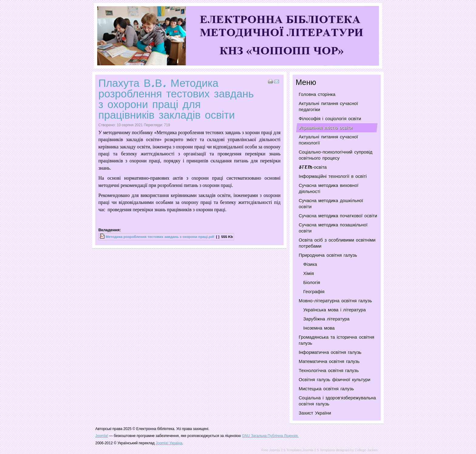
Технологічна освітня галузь (329, 371)
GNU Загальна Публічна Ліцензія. (270, 436)
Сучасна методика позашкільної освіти (333, 228)
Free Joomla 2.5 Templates (281, 450)
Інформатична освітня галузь (330, 352)
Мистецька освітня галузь (326, 389)
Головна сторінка (317, 94)
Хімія (309, 273)
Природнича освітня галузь (328, 255)
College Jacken (366, 450)
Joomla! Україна (169, 443)
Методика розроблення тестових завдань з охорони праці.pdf (160, 237)
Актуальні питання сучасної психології (328, 140)
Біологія (312, 283)
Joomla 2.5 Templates (319, 450)
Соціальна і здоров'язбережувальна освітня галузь (337, 401)
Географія (314, 292)
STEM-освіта (313, 167)
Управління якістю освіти (325, 128)
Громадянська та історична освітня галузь (337, 340)
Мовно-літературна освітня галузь (335, 301)
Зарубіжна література (326, 319)
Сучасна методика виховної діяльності (329, 188)
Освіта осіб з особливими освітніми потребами (337, 243)
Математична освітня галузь (329, 361)
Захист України (315, 413)
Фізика (310, 264)
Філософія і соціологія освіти (330, 119)
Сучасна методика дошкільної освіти (331, 204)
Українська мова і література (335, 310)
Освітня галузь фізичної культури (335, 380)
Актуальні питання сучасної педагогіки (328, 107)
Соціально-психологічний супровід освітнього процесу (336, 155)
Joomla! (102, 436)
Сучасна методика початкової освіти (338, 216)
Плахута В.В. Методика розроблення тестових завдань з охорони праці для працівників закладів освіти (176, 99)
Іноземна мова (319, 328)
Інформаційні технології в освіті (333, 176)
